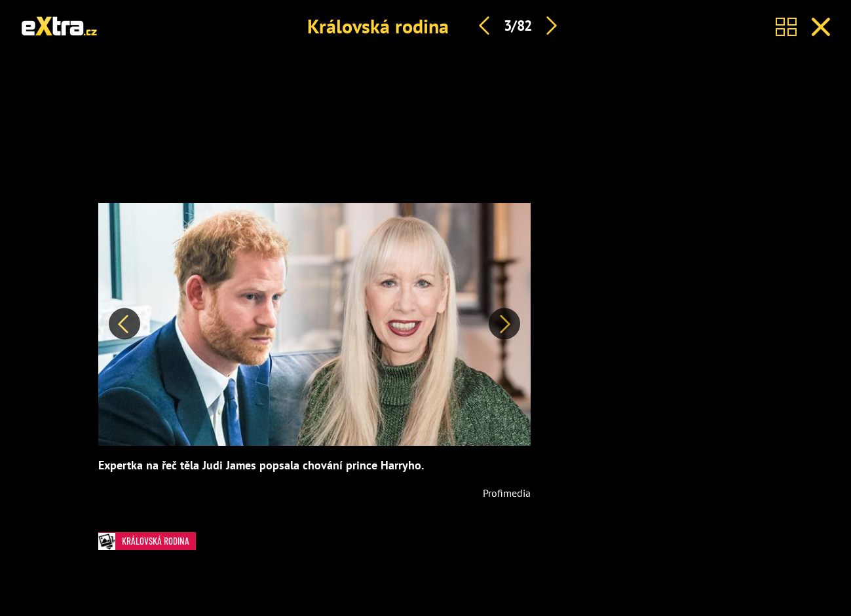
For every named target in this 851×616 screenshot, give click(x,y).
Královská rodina (378, 26)
